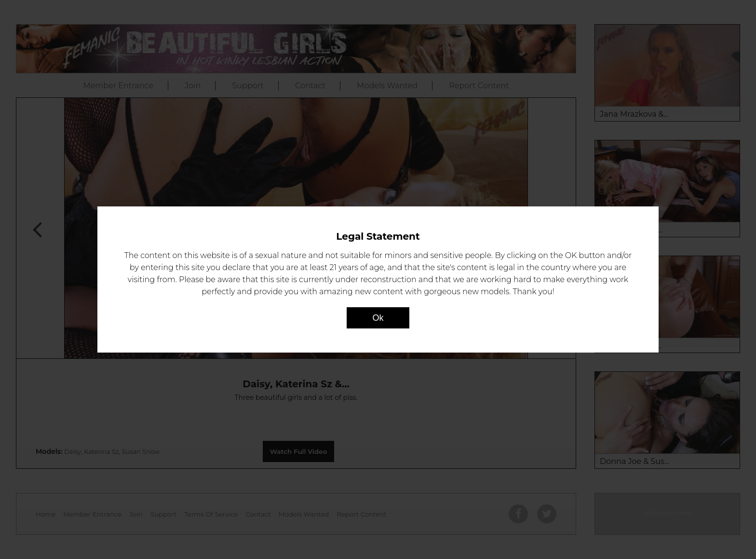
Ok (378, 318)
